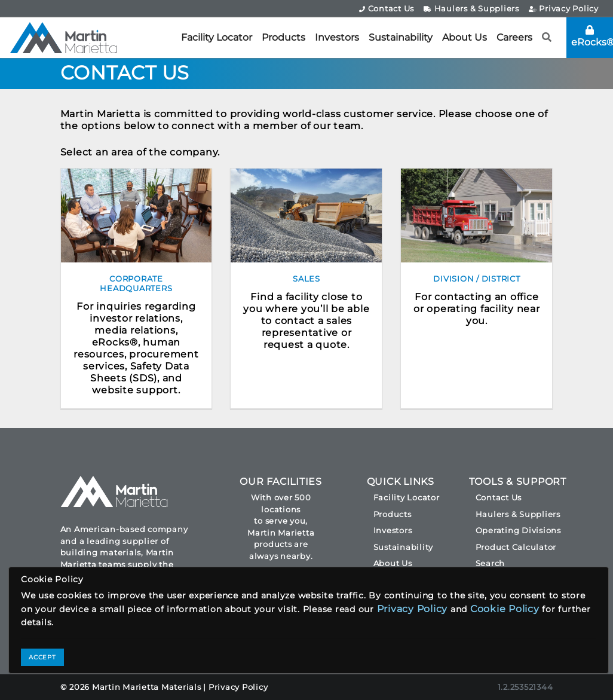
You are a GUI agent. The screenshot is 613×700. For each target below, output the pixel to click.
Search (491, 563)
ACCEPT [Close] (42, 657)
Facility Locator (217, 37)
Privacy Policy (564, 8)
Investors (337, 37)
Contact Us (387, 8)
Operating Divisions (518, 530)
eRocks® (592, 36)
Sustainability (401, 37)
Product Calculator (516, 547)
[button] (547, 38)
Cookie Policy (505, 609)
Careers (514, 37)
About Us (465, 37)
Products (283, 37)
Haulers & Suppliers (471, 8)
